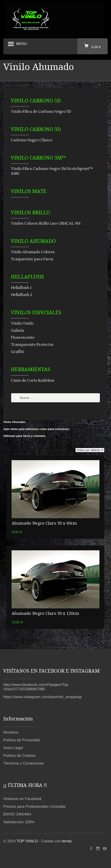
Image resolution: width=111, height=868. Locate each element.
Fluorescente (23, 338)
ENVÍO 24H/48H (17, 814)
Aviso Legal (13, 748)
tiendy (67, 841)
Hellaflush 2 (21, 295)
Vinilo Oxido (22, 323)
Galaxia (17, 331)
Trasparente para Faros (32, 259)
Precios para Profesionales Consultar (35, 807)
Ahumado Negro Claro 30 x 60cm (44, 523)
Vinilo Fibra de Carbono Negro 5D (41, 112)
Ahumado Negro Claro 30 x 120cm (45, 613)
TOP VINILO (27, 841)
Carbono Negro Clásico (32, 140)
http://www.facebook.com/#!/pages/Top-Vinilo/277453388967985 (36, 687)
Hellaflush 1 (21, 288)
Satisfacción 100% (19, 822)
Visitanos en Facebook (22, 799)
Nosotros (11, 732)
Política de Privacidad (21, 740)
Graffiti (17, 352)
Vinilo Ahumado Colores (33, 252)
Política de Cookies (20, 756)
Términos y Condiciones (24, 763)
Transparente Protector (32, 345)
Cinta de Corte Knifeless (33, 381)
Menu (17, 44)
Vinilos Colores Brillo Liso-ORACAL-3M (46, 224)
